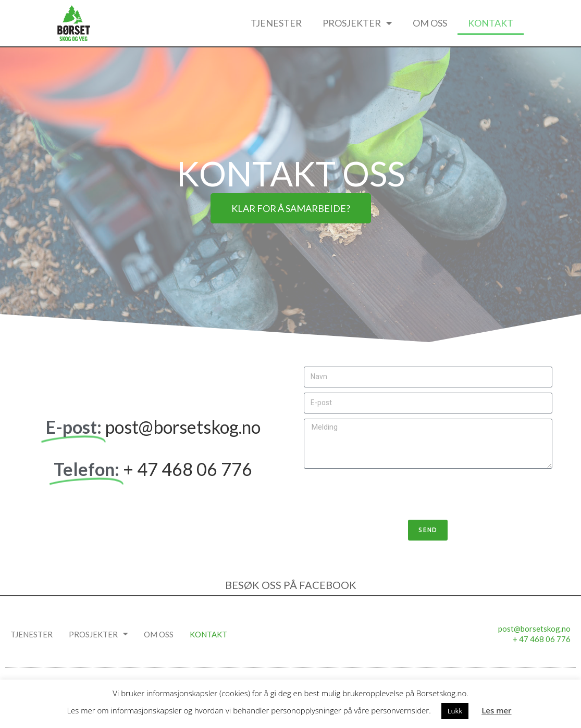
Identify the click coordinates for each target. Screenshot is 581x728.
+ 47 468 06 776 (188, 469)
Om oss (430, 23)
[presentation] (383, 494)
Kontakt (491, 23)
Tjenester (276, 23)
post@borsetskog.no (183, 427)
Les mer (496, 710)
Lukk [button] (455, 711)
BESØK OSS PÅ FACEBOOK (291, 585)
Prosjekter (357, 23)
